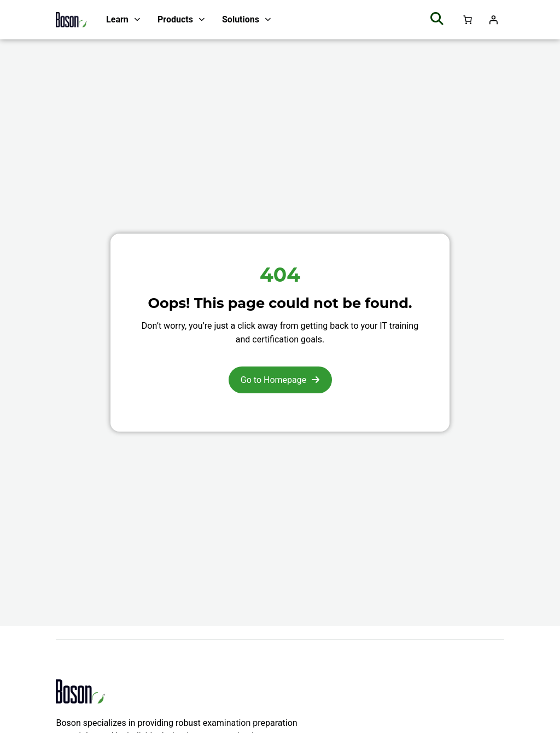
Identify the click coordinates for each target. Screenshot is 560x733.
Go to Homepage (273, 380)
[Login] (493, 20)
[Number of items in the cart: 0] (468, 20)
